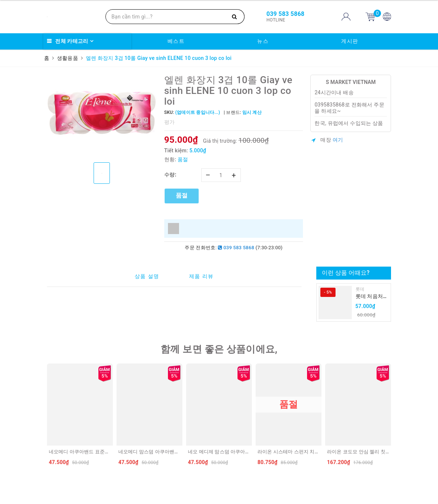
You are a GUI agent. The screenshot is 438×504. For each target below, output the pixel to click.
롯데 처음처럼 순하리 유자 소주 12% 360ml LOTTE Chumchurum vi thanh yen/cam (372, 297)
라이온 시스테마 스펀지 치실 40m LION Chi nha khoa (315, 452)
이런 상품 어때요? (346, 273)
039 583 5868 (236, 248)
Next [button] (393, 416)
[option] (102, 116)
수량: (170, 175)
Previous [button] (45, 416)
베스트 (176, 41)
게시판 (350, 41)
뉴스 (263, 41)
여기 (338, 140)
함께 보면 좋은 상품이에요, (219, 349)
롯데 (360, 289)
